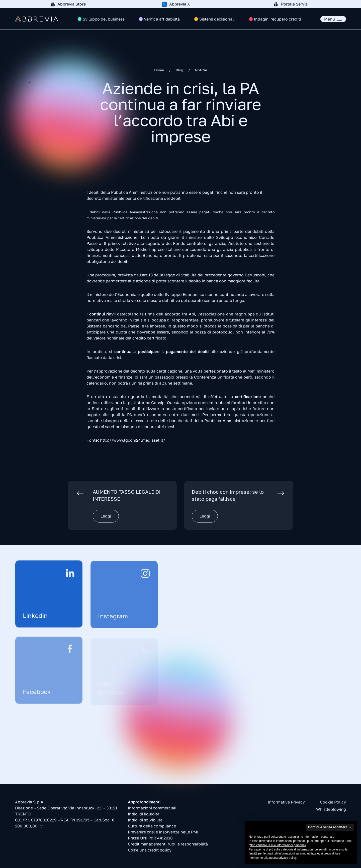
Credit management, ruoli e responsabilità (168, 845)
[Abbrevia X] (180, 4)
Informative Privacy (286, 804)
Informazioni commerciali (152, 809)
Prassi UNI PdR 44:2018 (150, 839)
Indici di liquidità (144, 815)
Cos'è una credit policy (150, 851)
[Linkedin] (49, 598)
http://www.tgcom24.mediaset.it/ (133, 440)
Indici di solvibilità (145, 821)
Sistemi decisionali (217, 19)
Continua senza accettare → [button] (330, 827)
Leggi (106, 516)
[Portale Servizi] (292, 4)
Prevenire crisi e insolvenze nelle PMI (163, 833)
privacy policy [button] (287, 858)
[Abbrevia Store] (69, 4)
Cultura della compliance (152, 827)
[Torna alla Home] (37, 19)
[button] (333, 19)
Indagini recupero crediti (277, 19)
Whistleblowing (331, 811)
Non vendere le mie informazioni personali (278, 845)
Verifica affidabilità (162, 19)
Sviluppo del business (104, 19)
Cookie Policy (333, 804)
